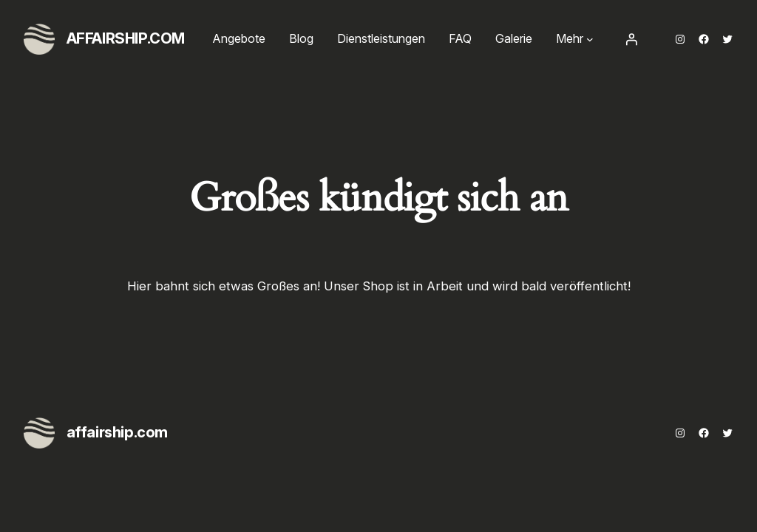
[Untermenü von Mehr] (590, 39)
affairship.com (126, 38)
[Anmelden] (631, 39)
